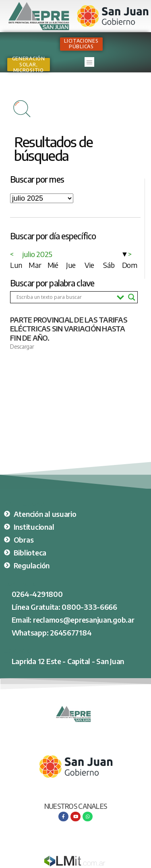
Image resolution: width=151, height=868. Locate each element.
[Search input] (65, 297)
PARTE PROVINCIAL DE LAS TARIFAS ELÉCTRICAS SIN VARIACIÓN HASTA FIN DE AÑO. (69, 329)
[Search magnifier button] (132, 297)
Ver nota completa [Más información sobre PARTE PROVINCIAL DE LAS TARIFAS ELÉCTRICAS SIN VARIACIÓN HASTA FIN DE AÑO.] (31, 361)
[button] (89, 62)
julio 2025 (37, 254)
